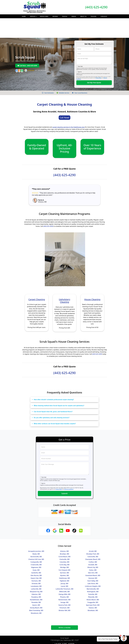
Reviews (55, 16)
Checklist (104, 16)
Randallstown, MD (36, 580)
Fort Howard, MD (64, 550)
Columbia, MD (64, 542)
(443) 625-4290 (96, 7)
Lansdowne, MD (36, 567)
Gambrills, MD (36, 553)
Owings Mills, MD (64, 575)
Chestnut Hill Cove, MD (36, 540)
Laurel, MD (65, 567)
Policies (93, 16)
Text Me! (80, 47)
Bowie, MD (36, 534)
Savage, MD (64, 583)
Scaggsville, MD (93, 583)
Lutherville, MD (36, 569)
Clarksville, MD (65, 540)
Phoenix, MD (65, 577)
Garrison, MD (64, 553)
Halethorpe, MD (64, 559)
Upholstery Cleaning (64, 281)
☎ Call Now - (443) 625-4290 (27, 46)
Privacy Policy (98, 58)
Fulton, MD (93, 550)
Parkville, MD (93, 575)
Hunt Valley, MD (93, 561)
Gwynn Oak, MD (36, 559)
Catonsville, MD (93, 537)
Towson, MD (93, 588)
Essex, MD (36, 550)
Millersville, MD (65, 572)
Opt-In (80, 52)
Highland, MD (65, 561)
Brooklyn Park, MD (93, 534)
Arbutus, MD (64, 532)
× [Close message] (118, 637)
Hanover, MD (93, 559)
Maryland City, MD (36, 572)
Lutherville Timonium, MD (64, 569)
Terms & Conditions (69, 470)
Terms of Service (78, 640)
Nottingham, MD (93, 572)
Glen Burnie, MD (36, 556)
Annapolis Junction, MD (36, 532)
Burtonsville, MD (36, 537)
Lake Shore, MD (93, 564)
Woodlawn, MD (93, 591)
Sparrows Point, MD (93, 585)
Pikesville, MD (93, 577)
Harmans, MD (36, 561)
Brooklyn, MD (64, 534)
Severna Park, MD (65, 585)
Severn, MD (36, 585)
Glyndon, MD (64, 556)
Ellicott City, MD (93, 548)
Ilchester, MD (36, 564)
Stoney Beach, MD (36, 588)
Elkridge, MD (64, 548)
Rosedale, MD (36, 583)
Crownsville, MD (36, 545)
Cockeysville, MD (36, 542)
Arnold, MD (93, 532)
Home (24, 16)
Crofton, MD (93, 542)
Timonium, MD (65, 588)
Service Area (44, 16)
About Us (83, 16)
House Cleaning (92, 280)
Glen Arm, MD (93, 553)
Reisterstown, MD (65, 580)
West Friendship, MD (36, 591)
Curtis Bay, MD (64, 545)
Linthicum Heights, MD (93, 567)
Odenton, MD (36, 575)
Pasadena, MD (36, 577)
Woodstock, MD (36, 594)
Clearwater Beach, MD (93, 540)
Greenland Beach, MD (93, 556)
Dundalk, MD (93, 545)
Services (34, 17)
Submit (64, 474)
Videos (74, 16)
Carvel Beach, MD (64, 537)
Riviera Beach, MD (93, 580)
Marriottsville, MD (93, 569)
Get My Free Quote (94, 63)
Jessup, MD (64, 564)
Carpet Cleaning (37, 280)
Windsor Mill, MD (64, 591)
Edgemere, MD (36, 548)
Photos (65, 16)
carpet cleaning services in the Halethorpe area (68, 108)
